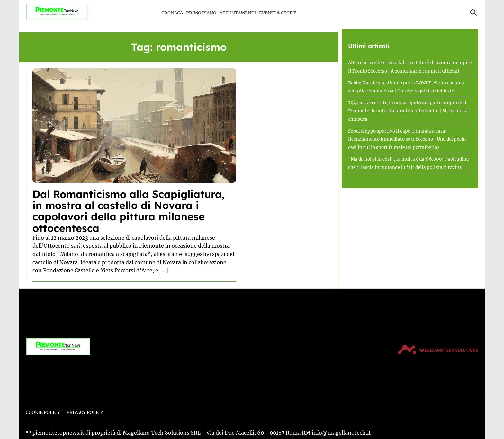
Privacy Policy (85, 413)
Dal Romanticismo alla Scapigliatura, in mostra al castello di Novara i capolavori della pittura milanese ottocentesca (129, 211)
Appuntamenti (238, 13)
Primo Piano (201, 13)
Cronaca (172, 13)
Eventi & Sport (277, 13)
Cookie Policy (43, 413)
